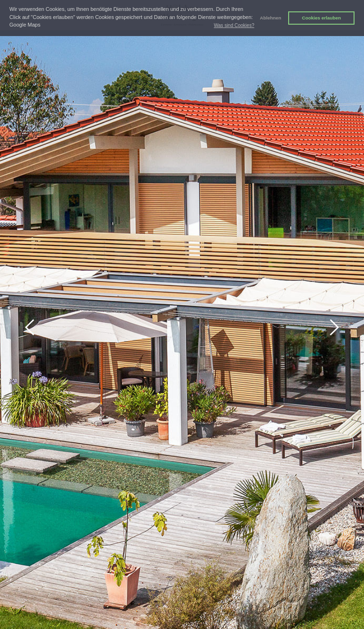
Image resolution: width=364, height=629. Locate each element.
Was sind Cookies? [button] (234, 25)
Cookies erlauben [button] (321, 18)
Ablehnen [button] (270, 18)
